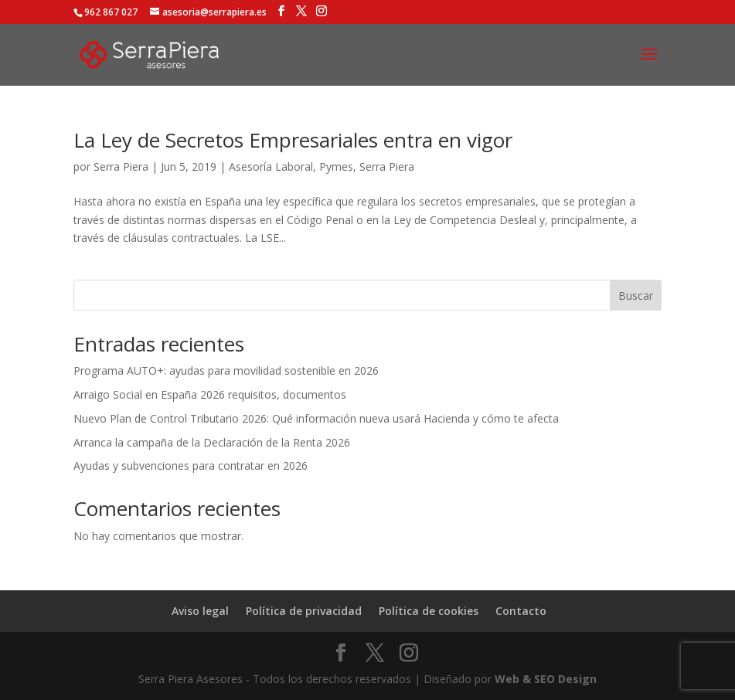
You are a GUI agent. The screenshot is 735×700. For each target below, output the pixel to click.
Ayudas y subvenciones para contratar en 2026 (191, 466)
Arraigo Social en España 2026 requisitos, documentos (210, 394)
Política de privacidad (304, 611)
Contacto (521, 611)
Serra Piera (121, 167)
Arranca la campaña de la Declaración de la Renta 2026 (212, 442)
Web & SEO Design (546, 679)
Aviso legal (200, 611)
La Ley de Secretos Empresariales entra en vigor (293, 140)
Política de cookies (429, 611)
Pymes (336, 167)
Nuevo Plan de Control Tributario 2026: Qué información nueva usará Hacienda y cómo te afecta (316, 418)
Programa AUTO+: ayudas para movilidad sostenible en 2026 (226, 370)
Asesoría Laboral (271, 167)
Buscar (636, 296)
